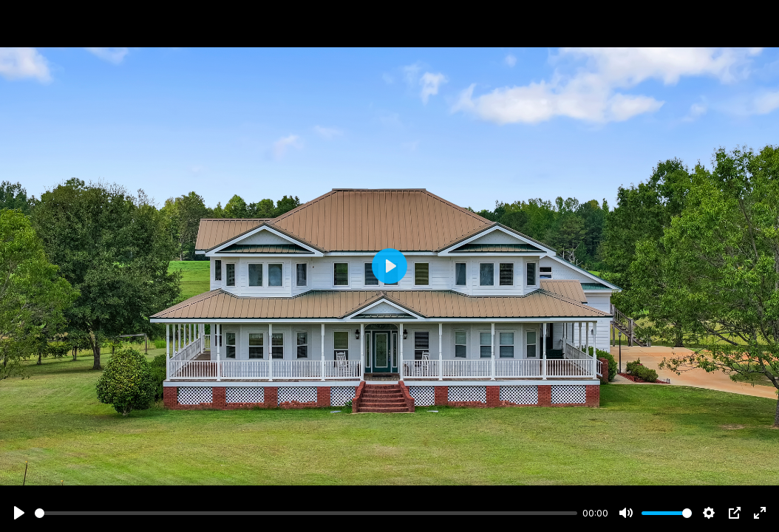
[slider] (306, 513)
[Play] (19, 513)
